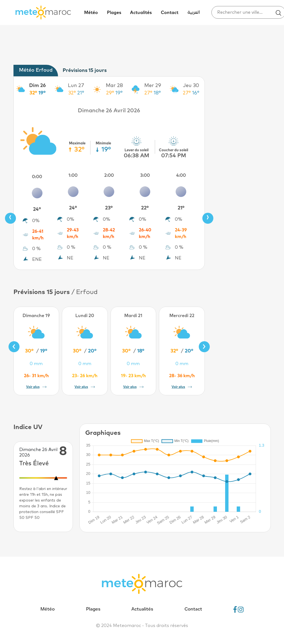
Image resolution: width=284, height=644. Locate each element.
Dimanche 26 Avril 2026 (109, 111)
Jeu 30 (191, 86)
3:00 (145, 175)
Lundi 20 (85, 316)
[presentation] (10, 218)
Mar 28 (114, 86)
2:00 (109, 175)
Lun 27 (76, 86)
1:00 (73, 175)
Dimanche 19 (36, 316)
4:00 (181, 175)
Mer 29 (153, 86)
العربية (194, 13)
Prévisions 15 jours (85, 71)
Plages (114, 13)
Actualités (141, 13)
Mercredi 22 (182, 316)
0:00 (37, 177)
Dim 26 (38, 86)
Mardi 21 (133, 316)
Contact (170, 13)
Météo (91, 13)
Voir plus (36, 387)
